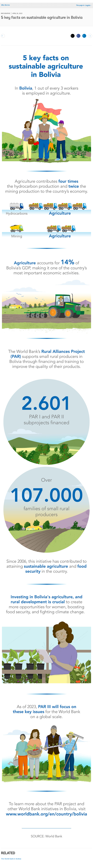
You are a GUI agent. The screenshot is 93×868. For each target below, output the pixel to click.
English (88, 5)
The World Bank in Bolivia (11, 859)
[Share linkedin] (84, 36)
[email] (3, 36)
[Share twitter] (73, 36)
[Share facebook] (78, 36)
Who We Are (5, 5)
